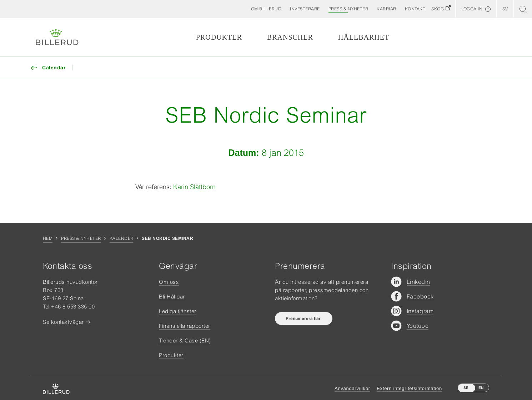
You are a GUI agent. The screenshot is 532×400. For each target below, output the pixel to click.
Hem (48, 238)
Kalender (122, 238)
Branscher (290, 37)
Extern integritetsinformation (409, 388)
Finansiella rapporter (185, 326)
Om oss (169, 282)
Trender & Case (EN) (185, 340)
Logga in (472, 9)
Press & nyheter (81, 238)
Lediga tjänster (178, 311)
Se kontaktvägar (63, 322)
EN (481, 388)
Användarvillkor (352, 388)
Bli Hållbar (172, 297)
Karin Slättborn (194, 187)
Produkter (219, 37)
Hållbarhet (364, 37)
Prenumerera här (304, 318)
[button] (266, 9)
